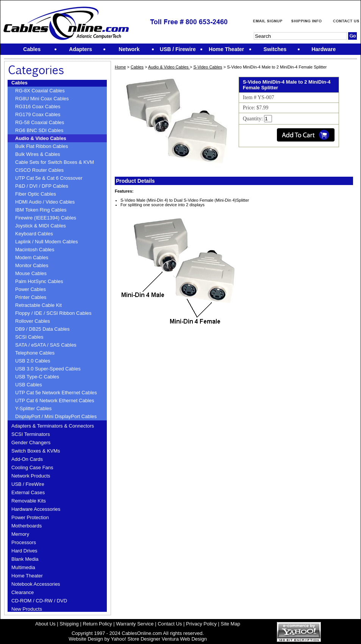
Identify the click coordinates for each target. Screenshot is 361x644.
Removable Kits (29, 501)
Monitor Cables (32, 265)
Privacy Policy (201, 624)
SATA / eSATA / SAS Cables (46, 345)
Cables (20, 83)
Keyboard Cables (34, 234)
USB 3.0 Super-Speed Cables (48, 369)
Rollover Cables (33, 321)
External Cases (28, 492)
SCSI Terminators (31, 434)
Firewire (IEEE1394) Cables (46, 218)
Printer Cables (31, 297)
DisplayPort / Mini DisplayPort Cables (56, 416)
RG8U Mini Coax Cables (42, 99)
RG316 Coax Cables (38, 107)
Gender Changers (31, 443)
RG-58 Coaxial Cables (40, 122)
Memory (20, 534)
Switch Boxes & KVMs (36, 451)
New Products (27, 609)
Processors (24, 542)
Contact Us (170, 624)
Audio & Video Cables (41, 138)
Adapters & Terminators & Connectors (53, 426)
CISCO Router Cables (39, 170)
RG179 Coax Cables (38, 114)
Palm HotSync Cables (39, 281)
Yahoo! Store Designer (136, 639)
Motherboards (27, 526)
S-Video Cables (208, 67)
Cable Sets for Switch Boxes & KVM (55, 162)
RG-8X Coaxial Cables (40, 91)
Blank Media (25, 559)
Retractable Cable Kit (38, 305)
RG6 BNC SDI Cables (39, 130)
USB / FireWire (28, 484)
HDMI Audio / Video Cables (45, 202)
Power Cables (30, 289)
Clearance (23, 592)
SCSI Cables (29, 337)
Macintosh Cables (35, 250)
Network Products (31, 476)
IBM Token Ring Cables (41, 210)
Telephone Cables (35, 353)
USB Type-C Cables (37, 377)
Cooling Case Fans (32, 467)
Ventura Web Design (184, 639)
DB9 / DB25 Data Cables (42, 329)
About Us (45, 624)
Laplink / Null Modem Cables (46, 242)
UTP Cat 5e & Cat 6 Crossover (49, 178)
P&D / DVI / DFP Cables (42, 186)
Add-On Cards (27, 459)
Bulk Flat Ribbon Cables (41, 146)
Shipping (69, 624)
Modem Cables (32, 257)
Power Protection (30, 517)
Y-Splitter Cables (33, 408)
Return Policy (97, 624)
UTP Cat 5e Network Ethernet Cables (56, 393)
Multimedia (23, 567)
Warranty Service (135, 624)
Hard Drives (24, 551)
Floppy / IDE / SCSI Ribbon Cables (53, 313)
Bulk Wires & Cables (38, 154)
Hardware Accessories (36, 509)
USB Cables (29, 385)
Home (120, 67)
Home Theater (27, 576)
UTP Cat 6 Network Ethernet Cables (55, 401)
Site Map (231, 624)
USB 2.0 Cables (33, 361)
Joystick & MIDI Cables (41, 226)
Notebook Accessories (36, 584)
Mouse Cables (31, 273)
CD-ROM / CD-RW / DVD (39, 601)
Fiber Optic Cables (36, 194)
